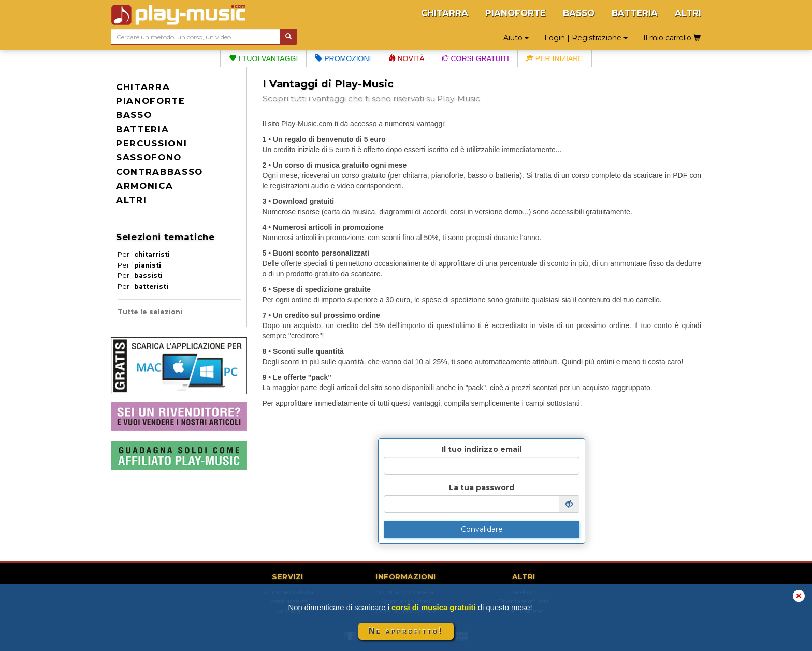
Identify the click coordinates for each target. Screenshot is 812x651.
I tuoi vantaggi (263, 58)
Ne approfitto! (406, 631)
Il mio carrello (672, 38)
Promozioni (343, 58)
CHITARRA (445, 13)
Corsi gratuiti (475, 58)
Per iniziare (555, 58)
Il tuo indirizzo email (482, 449)
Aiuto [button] (516, 38)
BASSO (579, 13)
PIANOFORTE (516, 13)
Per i (144, 254)
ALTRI (688, 13)
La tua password (482, 487)
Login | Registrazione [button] (586, 38)
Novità (407, 58)
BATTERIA (635, 13)
